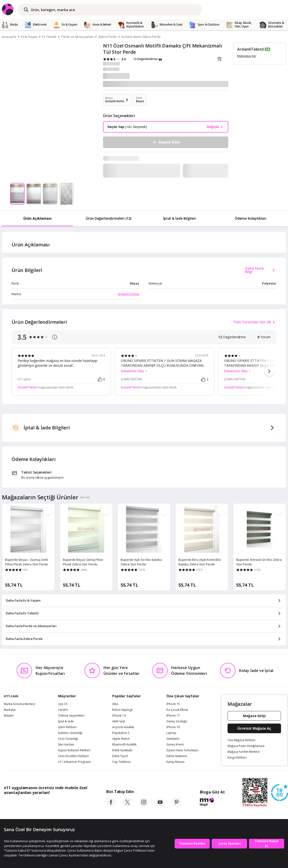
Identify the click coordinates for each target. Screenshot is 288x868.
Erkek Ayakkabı (122, 750)
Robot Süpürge (122, 710)
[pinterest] (177, 806)
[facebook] (111, 806)
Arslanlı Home (128, 294)
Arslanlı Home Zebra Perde (141, 37)
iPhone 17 (173, 716)
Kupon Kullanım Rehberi (74, 750)
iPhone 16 (173, 727)
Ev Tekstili (49, 37)
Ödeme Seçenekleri (71, 716)
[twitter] (127, 806)
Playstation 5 (121, 733)
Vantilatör (173, 739)
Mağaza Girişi (254, 716)
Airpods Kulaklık (123, 727)
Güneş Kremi (175, 745)
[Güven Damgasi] (280, 793)
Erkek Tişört (120, 756)
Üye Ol (63, 704)
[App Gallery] (76, 803)
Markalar (10, 710)
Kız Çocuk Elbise (177, 710)
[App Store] (19, 803)
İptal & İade (66, 721)
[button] (269, 371)
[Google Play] (48, 803)
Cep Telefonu (121, 762)
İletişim (9, 716)
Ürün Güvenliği (68, 739)
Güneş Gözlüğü (177, 721)
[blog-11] (212, 803)
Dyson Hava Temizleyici (182, 750)
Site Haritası (66, 745)
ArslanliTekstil (250, 49)
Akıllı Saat (119, 721)
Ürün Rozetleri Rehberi (73, 756)
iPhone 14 (119, 716)
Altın (115, 704)
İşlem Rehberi (67, 727)
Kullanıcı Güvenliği (70, 733)
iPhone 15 (173, 704)
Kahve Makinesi (177, 756)
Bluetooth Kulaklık (124, 745)
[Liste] (219, 59)
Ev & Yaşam (29, 37)
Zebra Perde (107, 37)
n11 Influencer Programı (74, 762)
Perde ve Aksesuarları (77, 37)
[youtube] (160, 806)
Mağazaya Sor (247, 56)
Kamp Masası (175, 762)
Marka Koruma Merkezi (20, 704)
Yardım (63, 710)
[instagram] (144, 806)
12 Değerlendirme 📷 (148, 59)
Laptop (171, 733)
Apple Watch (121, 739)
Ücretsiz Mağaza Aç (254, 728)
